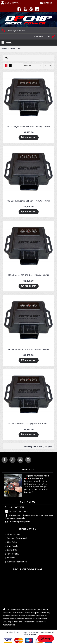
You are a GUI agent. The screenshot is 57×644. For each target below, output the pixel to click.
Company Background (16, 538)
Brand (13, 49)
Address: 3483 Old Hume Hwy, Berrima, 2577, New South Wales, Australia (29, 517)
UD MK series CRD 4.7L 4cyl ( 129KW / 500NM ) (29, 275)
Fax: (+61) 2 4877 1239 (17, 512)
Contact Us (11, 550)
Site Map (10, 558)
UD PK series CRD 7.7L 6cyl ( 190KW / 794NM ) (28, 424)
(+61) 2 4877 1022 (15, 507)
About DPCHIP (13, 535)
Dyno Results (12, 546)
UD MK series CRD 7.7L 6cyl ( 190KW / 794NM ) (29, 349)
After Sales (11, 542)
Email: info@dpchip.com (18, 522)
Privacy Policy (12, 554)
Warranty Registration (16, 562)
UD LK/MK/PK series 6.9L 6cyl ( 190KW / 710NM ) (29, 127)
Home (4, 49)
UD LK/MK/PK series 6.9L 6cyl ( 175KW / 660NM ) (29, 201)
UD (20, 49)
